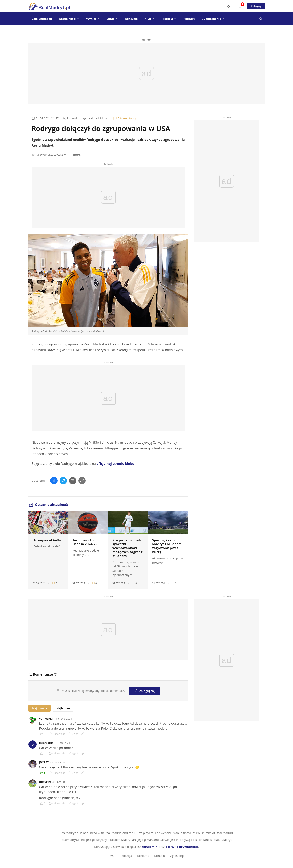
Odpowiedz (57, 734)
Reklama (143, 856)
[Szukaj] (260, 19)
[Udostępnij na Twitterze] (63, 481)
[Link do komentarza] (83, 734)
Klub (150, 19)
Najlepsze (63, 708)
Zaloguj (256, 6)
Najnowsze (40, 708)
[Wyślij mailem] (73, 481)
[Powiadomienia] (240, 6)
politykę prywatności (182, 847)
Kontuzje (131, 19)
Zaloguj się (144, 691)
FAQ (112, 856)
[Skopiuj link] (82, 481)
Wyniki (93, 19)
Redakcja (126, 856)
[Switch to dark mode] (229, 6)
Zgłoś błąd (177, 856)
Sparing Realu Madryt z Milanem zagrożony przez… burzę (167, 546)
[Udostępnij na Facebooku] (54, 481)
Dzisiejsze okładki (47, 540)
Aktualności (69, 19)
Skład (112, 19)
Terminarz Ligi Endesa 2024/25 (85, 542)
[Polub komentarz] (43, 734)
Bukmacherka (213, 19)
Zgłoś (73, 734)
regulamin (150, 847)
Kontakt (160, 856)
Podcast (189, 19)
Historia (169, 19)
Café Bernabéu (42, 19)
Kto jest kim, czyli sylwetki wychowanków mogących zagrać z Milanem (127, 548)
